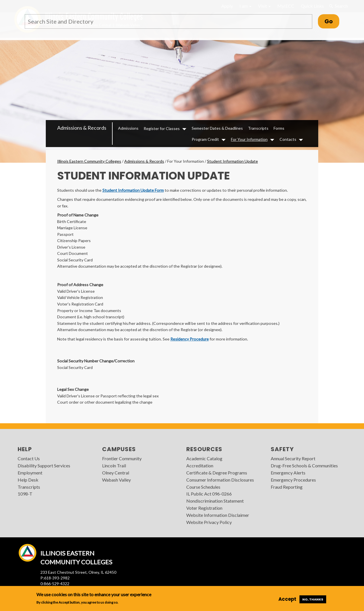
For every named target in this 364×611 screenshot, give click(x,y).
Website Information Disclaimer (218, 515)
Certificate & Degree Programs (217, 473)
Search (338, 6)
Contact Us (29, 458)
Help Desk (28, 480)
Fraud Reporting (287, 487)
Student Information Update (232, 161)
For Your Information (249, 139)
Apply (227, 6)
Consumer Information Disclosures (220, 480)
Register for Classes (162, 128)
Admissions (128, 128)
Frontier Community (122, 458)
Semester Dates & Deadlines (217, 128)
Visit (264, 6)
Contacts (288, 139)
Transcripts (258, 128)
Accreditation (200, 466)
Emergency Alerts (288, 473)
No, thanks (313, 599)
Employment (30, 473)
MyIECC (286, 6)
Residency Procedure (190, 339)
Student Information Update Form (133, 190)
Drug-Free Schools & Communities (304, 466)
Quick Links (312, 6)
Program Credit (205, 139)
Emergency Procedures (293, 480)
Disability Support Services (44, 466)
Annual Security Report (293, 458)
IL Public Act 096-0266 (209, 494)
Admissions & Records (82, 128)
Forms (279, 128)
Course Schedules (203, 487)
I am (245, 6)
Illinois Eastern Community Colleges (89, 161)
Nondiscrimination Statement (215, 501)
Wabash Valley (116, 480)
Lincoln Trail (114, 466)
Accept (287, 599)
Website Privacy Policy (209, 522)
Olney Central (116, 473)
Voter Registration (204, 508)
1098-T (25, 494)
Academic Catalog (204, 458)
